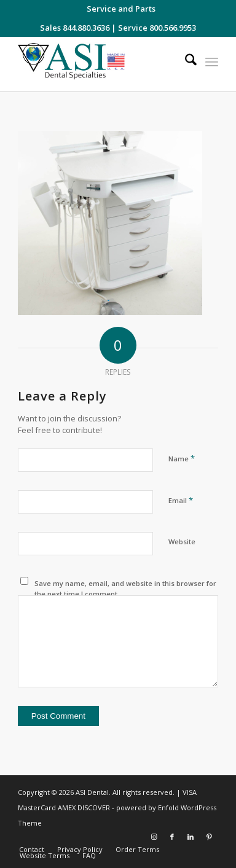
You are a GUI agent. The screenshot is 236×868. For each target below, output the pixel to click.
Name (182, 458)
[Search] (185, 61)
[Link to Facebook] (172, 837)
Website (182, 542)
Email (181, 500)
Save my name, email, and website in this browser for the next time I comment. (125, 588)
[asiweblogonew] (98, 64)
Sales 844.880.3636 (75, 28)
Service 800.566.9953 (157, 28)
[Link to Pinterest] (209, 837)
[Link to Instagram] (154, 837)
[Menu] (212, 61)
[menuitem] (121, 9)
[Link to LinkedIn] (191, 837)
